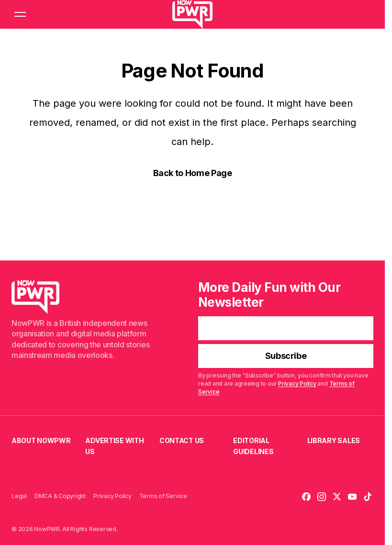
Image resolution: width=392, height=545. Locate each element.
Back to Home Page (193, 173)
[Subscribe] (286, 356)
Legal (19, 496)
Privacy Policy (297, 384)
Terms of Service (163, 496)
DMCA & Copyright (60, 496)
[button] (20, 14)
